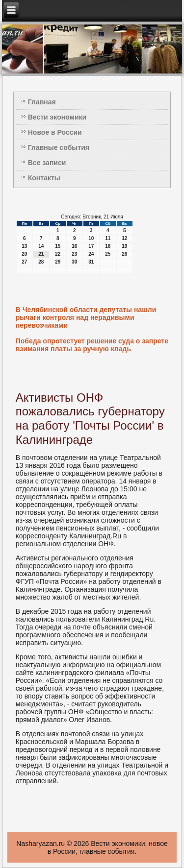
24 (91, 254)
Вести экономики (57, 117)
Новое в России (55, 132)
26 (124, 254)
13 (24, 246)
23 (74, 254)
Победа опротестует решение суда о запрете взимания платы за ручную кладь (92, 345)
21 (41, 254)
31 (91, 262)
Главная (42, 102)
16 (74, 246)
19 (124, 246)
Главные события (59, 147)
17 (91, 246)
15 (58, 246)
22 (58, 254)
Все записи (47, 163)
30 (74, 262)
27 (24, 262)
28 (41, 262)
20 (24, 254)
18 (108, 246)
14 (41, 246)
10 (91, 238)
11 (108, 238)
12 (124, 238)
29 (58, 262)
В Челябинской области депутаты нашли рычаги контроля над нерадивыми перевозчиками (86, 317)
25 (108, 254)
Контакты (44, 178)
